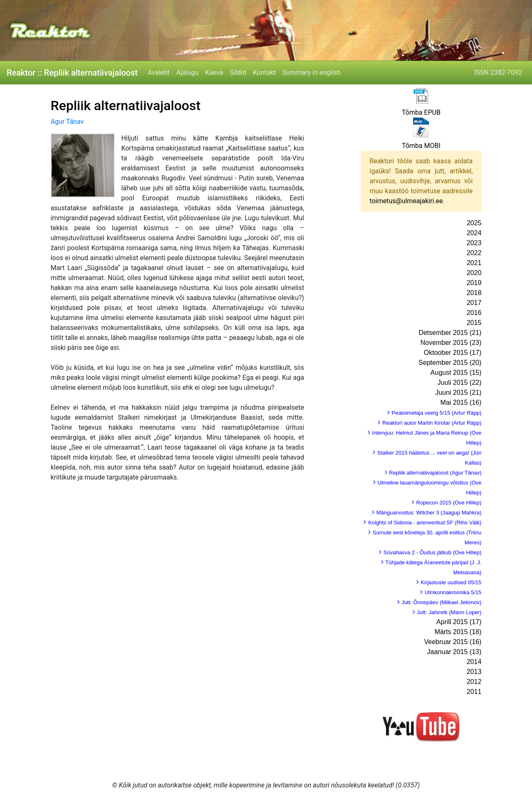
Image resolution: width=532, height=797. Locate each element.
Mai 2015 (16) (461, 402)
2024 (474, 233)
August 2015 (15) (456, 373)
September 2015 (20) (450, 363)
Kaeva (214, 73)
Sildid (238, 73)
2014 (474, 662)
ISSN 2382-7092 (498, 73)
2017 (474, 303)
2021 (474, 263)
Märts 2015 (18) (458, 632)
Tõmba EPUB (421, 112)
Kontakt (264, 73)
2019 (474, 283)
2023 (474, 243)
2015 (474, 323)
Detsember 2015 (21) (450, 333)
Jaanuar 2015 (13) (454, 652)
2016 (474, 313)
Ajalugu (187, 73)
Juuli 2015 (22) (459, 383)
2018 (474, 293)
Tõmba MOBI (421, 146)
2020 (474, 273)
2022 (474, 253)
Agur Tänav (67, 122)
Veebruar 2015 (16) (453, 642)
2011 (474, 692)
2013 (474, 672)
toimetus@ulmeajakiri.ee (406, 201)
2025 (474, 223)
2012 (474, 682)
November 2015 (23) (451, 343)
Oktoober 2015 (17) (453, 353)
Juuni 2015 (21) (458, 392)
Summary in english (311, 73)
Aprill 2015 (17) (459, 622)
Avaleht (159, 73)
